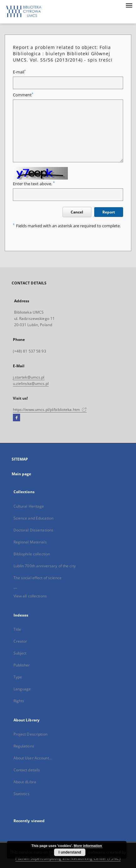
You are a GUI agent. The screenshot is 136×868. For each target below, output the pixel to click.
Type (18, 677)
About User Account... (33, 758)
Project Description (30, 734)
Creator (20, 641)
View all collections (30, 596)
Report (109, 212)
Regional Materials (30, 542)
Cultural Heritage (29, 506)
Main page (22, 474)
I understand (70, 852)
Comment (23, 95)
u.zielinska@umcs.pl (31, 383)
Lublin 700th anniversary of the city (45, 566)
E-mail (19, 72)
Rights (19, 701)
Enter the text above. (34, 184)
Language (22, 689)
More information (88, 846)
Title (17, 629)
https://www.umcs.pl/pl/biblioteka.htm (50, 410)
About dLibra (25, 782)
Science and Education (34, 518)
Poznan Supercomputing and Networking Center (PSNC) (68, 858)
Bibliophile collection (32, 554)
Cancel (77, 212)
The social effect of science (38, 578)
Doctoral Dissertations (34, 530)
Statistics (22, 794)
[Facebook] (16, 418)
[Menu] (129, 5)
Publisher (22, 665)
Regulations (24, 746)
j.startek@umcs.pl (29, 377)
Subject (20, 653)
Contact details (27, 770)
